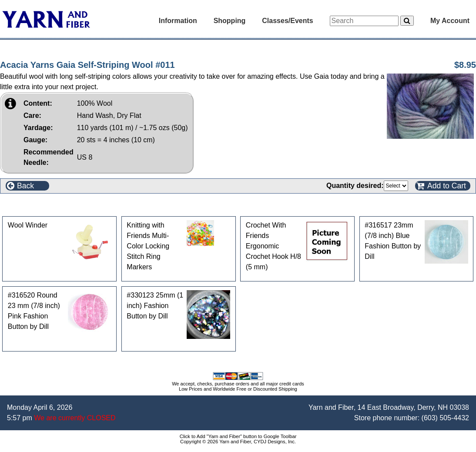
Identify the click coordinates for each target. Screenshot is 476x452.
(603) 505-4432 (445, 418)
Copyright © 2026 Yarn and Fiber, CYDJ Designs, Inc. (238, 442)
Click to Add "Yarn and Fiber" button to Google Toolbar (238, 436)
